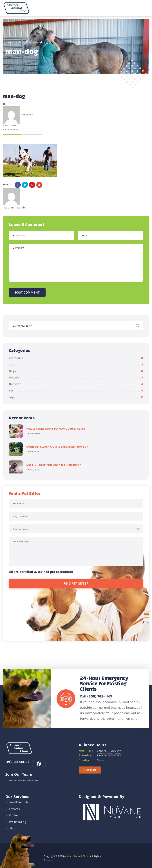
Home (9, 42)
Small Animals (19, 802)
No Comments (11, 130)
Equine (14, 815)
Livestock (15, 809)
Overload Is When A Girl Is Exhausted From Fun (57, 447)
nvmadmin (27, 115)
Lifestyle (76, 377)
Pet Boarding (18, 822)
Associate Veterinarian (24, 780)
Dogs (76, 371)
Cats (76, 364)
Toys (76, 397)
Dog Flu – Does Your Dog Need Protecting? (53, 465)
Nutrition (76, 384)
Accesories (76, 358)
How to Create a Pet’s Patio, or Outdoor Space (56, 429)
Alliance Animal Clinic (77, 856)
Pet (76, 390)
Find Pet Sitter (76, 583)
